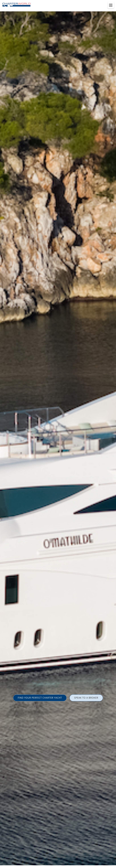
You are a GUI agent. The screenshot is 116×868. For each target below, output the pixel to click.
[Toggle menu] (111, 5)
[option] (58, 434)
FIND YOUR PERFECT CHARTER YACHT (40, 698)
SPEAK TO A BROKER (86, 698)
